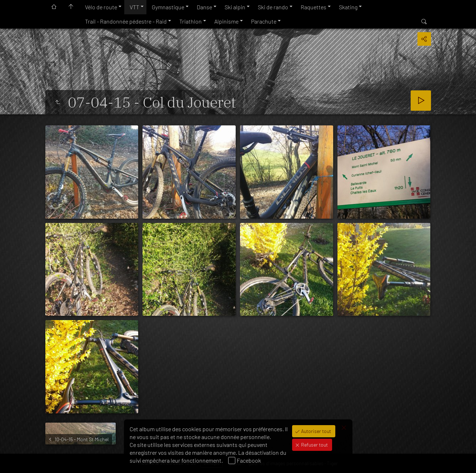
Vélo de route (101, 7)
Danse (204, 7)
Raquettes (314, 7)
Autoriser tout (315, 431)
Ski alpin (235, 7)
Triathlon (191, 21)
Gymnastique (168, 7)
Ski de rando (273, 7)
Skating (348, 7)
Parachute (264, 21)
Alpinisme (226, 21)
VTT (134, 7)
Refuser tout (314, 445)
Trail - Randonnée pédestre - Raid (126, 21)
